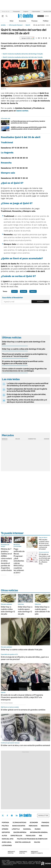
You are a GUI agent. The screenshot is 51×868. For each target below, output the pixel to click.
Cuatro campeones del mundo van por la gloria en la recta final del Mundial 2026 (27, 390)
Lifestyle (16, 829)
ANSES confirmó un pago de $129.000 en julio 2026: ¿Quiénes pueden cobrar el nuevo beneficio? (29, 128)
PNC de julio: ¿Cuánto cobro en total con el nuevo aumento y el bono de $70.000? (44, 544)
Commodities (32, 439)
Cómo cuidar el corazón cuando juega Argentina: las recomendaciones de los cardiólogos (24, 370)
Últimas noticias (19, 822)
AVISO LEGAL (7, 842)
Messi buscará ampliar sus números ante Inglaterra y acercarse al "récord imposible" (25, 355)
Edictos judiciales (23, 842)
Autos (4, 836)
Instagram (12, 816)
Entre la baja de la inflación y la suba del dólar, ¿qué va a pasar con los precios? (26, 395)
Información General (16, 25)
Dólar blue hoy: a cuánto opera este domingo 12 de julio (24, 343)
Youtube (22, 816)
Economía (22, 21)
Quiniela (24, 291)
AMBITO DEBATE (37, 852)
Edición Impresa (20, 832)
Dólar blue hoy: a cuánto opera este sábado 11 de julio (42, 610)
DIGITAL (12, 852)
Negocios (45, 826)
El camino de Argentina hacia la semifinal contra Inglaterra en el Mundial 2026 (23, 362)
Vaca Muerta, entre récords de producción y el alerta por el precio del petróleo (27, 401)
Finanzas (34, 21)
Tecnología (31, 836)
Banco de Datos (19, 826)
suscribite (41, 16)
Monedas (5, 439)
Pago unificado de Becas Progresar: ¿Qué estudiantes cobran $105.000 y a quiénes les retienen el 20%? (19, 561)
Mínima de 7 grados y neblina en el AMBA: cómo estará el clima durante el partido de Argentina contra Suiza (6, 560)
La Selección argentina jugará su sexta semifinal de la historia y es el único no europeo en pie (28, 384)
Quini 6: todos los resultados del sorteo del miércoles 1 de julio (23, 57)
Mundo (38, 829)
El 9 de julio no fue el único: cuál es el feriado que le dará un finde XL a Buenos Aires (44, 559)
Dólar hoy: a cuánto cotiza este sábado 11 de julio (22, 650)
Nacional (27, 829)
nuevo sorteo (22, 111)
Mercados (33, 826)
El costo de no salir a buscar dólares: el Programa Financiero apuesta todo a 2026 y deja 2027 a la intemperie (22, 697)
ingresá (47, 16)
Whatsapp (27, 816)
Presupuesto (16, 11)
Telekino (33, 291)
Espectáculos (16, 836)
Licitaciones (7, 845)
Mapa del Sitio (8, 839)
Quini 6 (28, 25)
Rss (41, 836)
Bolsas (18, 439)
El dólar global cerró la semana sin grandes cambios (23, 710)
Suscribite (40, 302)
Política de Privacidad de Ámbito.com (32, 839)
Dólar (12, 21)
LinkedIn (17, 816)
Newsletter (43, 815)
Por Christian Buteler (7, 703)
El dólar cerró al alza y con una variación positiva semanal (25, 745)
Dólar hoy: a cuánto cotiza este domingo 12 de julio (24, 349)
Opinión (5, 829)
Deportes (6, 832)
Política (46, 21)
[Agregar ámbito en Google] (27, 38)
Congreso (26, 11)
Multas (37, 842)
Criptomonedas (36, 11)
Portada (5, 822)
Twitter (3, 816)
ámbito (3, 25)
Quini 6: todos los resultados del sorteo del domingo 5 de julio (23, 54)
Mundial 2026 (47, 11)
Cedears (47, 439)
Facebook (7, 816)
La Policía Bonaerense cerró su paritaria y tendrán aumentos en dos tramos (28, 122)
